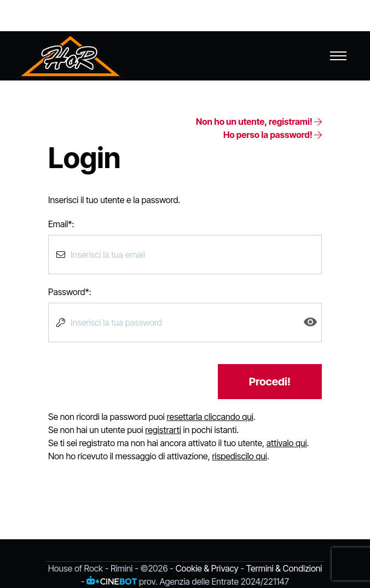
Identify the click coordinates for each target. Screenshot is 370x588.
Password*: (70, 292)
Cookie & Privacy (207, 568)
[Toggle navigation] (338, 56)
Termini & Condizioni (284, 568)
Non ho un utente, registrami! (259, 122)
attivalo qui (287, 443)
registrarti (163, 430)
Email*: (61, 224)
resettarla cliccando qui (210, 417)
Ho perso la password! (273, 135)
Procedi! (270, 382)
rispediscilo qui (239, 456)
